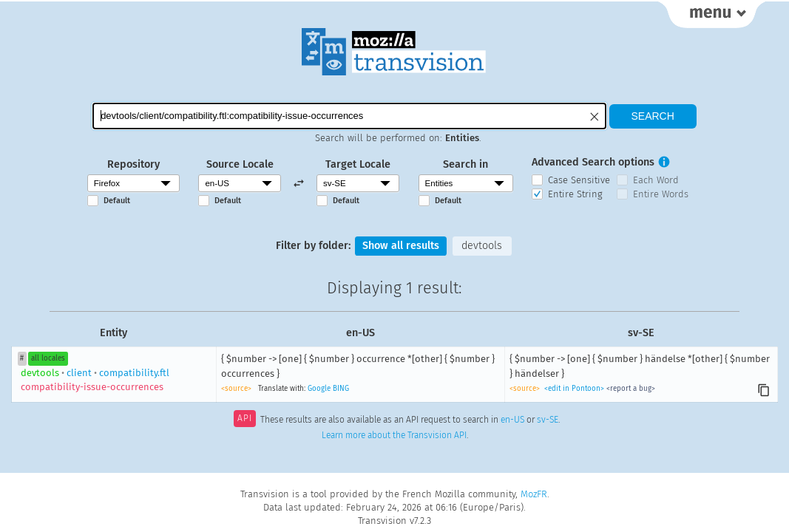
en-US (512, 420)
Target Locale (358, 164)
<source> (236, 389)
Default (117, 201)
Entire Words (661, 194)
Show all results (401, 246)
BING (341, 389)
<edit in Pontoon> (574, 389)
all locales (48, 358)
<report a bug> (631, 389)
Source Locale (240, 164)
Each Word (656, 180)
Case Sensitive (579, 180)
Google (319, 389)
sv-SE (548, 420)
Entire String (575, 194)
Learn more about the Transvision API (394, 435)
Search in (465, 164)
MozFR (534, 494)
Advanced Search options (593, 162)
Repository (133, 164)
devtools (482, 246)
